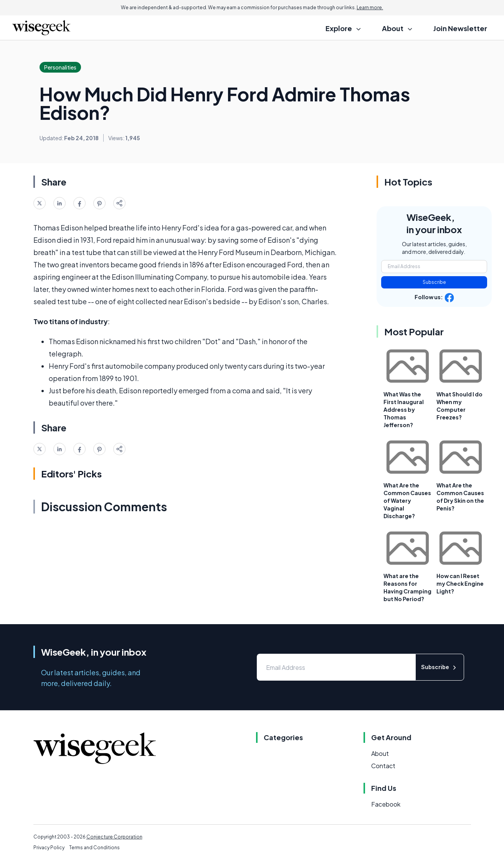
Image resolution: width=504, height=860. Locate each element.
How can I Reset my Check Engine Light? (460, 583)
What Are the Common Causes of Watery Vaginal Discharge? (407, 500)
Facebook (386, 804)
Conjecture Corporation (114, 837)
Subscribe (434, 282)
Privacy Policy (49, 848)
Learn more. (370, 7)
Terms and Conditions (94, 848)
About (380, 753)
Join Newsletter (460, 28)
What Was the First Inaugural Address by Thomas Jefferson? (404, 409)
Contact (383, 766)
